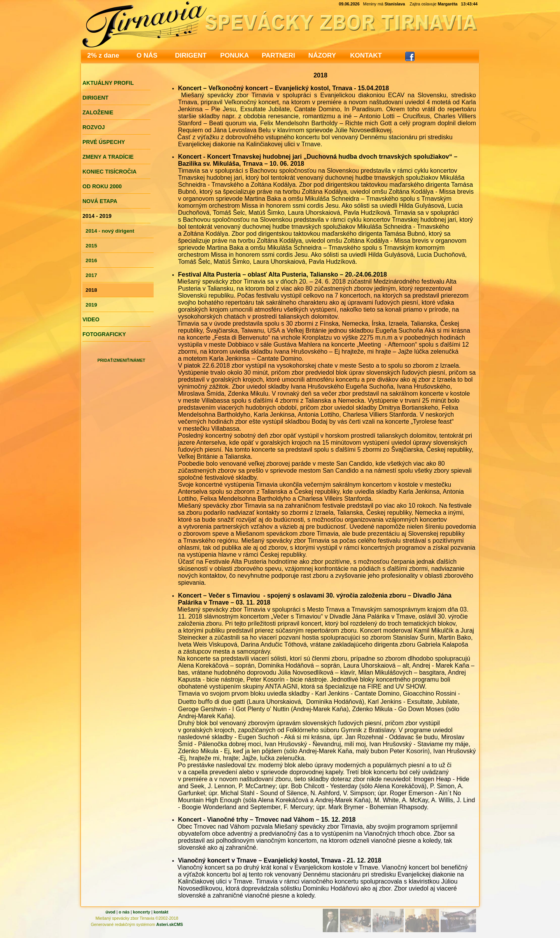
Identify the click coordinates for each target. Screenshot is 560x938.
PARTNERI (278, 55)
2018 (91, 290)
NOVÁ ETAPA (100, 201)
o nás (124, 912)
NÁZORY (322, 55)
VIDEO (91, 319)
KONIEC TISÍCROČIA (109, 172)
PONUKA (234, 55)
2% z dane (103, 55)
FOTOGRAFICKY (104, 334)
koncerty (142, 912)
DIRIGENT (191, 55)
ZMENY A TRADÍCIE (108, 157)
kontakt (161, 912)
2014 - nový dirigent (110, 231)
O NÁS (147, 55)
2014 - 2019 (97, 216)
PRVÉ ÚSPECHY (104, 142)
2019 (91, 305)
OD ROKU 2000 (102, 186)
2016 (91, 260)
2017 (91, 275)
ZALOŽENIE (98, 112)
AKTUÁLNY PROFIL (108, 83)
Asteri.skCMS (170, 924)
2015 (91, 246)
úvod (110, 912)
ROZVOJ (94, 127)
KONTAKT (366, 55)
